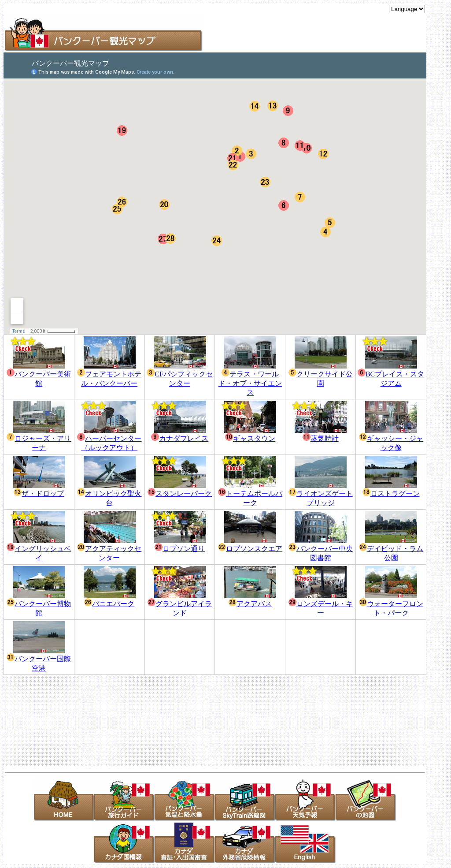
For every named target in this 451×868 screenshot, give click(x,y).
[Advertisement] (322, 38)
